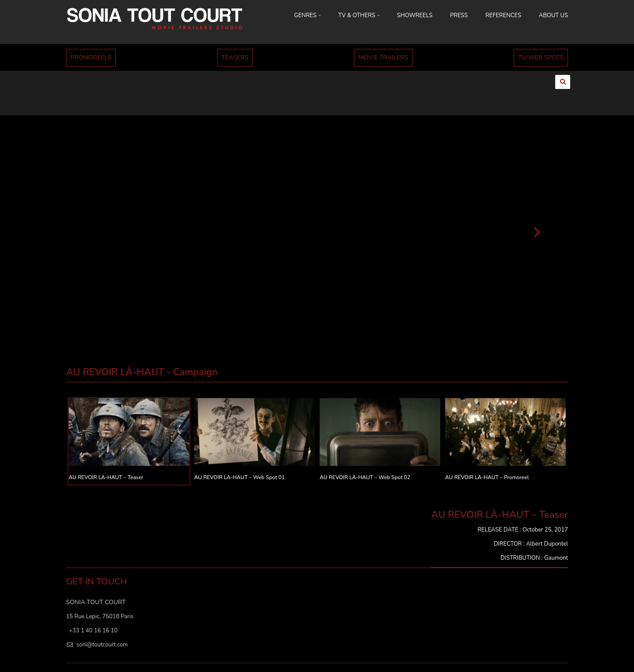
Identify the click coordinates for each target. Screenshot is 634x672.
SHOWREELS (415, 15)
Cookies (554, 654)
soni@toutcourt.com (102, 623)
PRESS (459, 15)
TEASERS (235, 57)
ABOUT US (553, 15)
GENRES (307, 15)
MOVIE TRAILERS (383, 57)
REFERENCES (503, 15)
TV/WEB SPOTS (541, 57)
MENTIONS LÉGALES (509, 654)
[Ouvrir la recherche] (563, 81)
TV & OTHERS (359, 15)
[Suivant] (537, 209)
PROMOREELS (91, 57)
